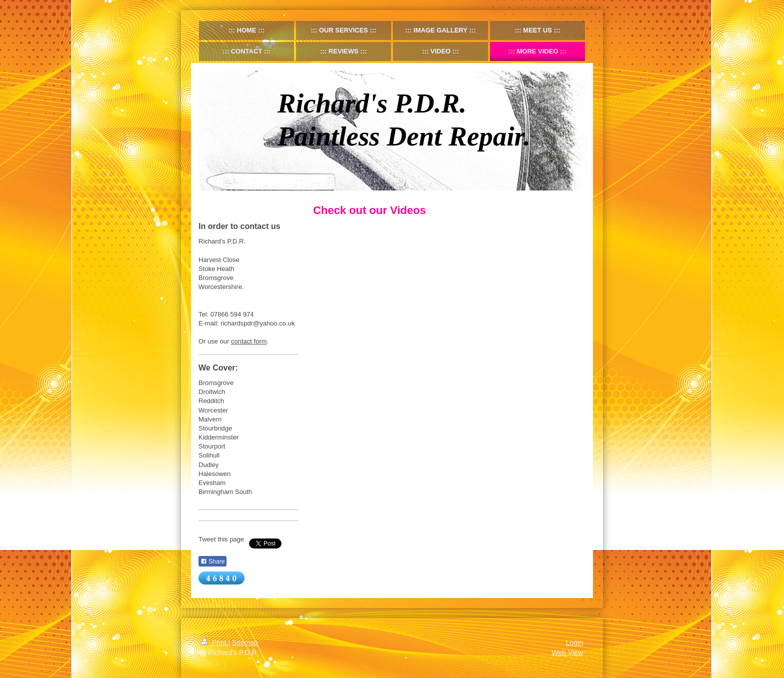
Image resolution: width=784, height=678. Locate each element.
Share (212, 561)
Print (215, 642)
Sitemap (245, 642)
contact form (249, 341)
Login (574, 642)
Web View (567, 652)
